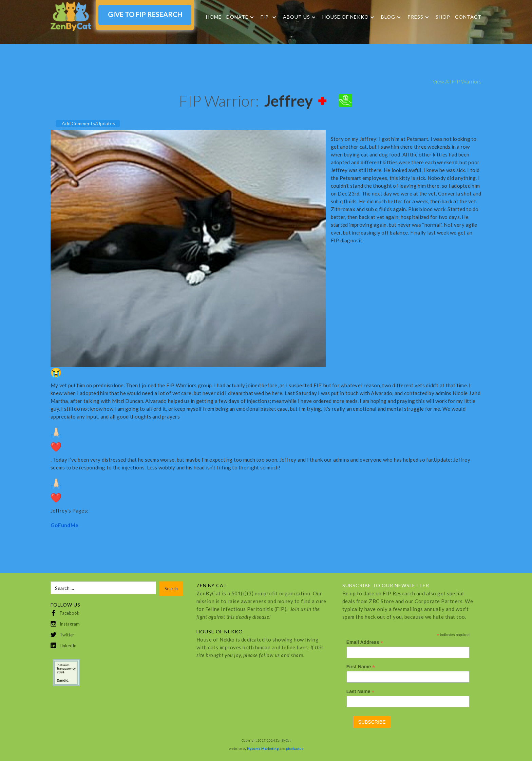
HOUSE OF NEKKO (346, 17)
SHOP (443, 17)
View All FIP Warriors (457, 81)
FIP (265, 17)
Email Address (365, 642)
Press (415, 17)
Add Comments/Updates (88, 123)
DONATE (237, 17)
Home (214, 17)
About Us (297, 17)
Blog (388, 17)
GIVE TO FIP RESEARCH (145, 14)
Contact (468, 17)
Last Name (360, 692)
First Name (361, 667)
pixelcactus (295, 748)
